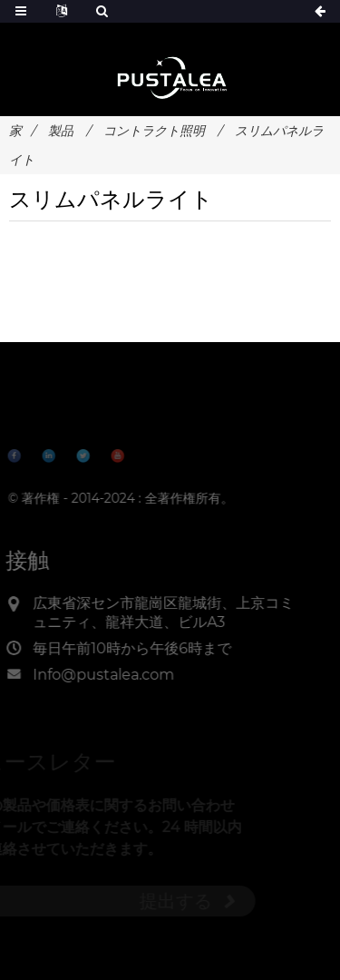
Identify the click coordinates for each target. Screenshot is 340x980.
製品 (61, 131)
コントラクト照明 (154, 131)
